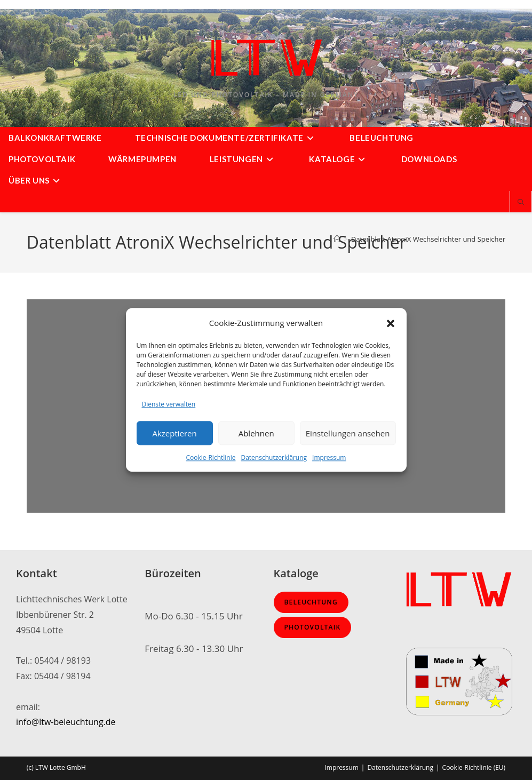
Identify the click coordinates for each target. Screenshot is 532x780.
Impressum (329, 458)
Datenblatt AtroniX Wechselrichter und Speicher (428, 239)
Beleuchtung (311, 602)
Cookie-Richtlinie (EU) (474, 767)
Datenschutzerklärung (274, 458)
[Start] (337, 239)
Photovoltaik (313, 627)
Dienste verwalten (169, 404)
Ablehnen (256, 433)
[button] (391, 323)
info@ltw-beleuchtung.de (66, 722)
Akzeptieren (174, 433)
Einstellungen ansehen (348, 433)
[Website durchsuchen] (521, 203)
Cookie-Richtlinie (211, 458)
